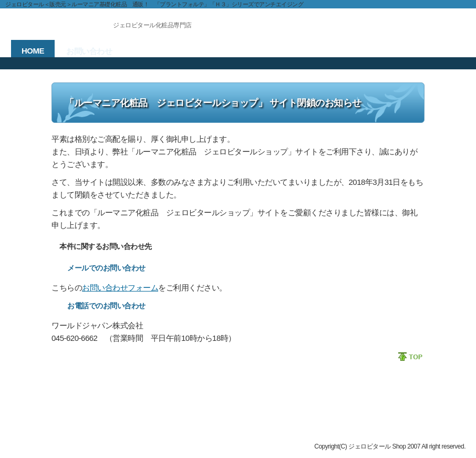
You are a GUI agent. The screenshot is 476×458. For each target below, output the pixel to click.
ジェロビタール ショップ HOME (58, 415)
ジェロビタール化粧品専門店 (152, 25)
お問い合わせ (30, 425)
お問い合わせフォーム (120, 288)
